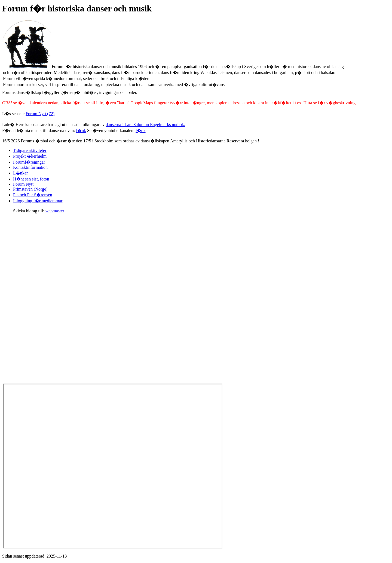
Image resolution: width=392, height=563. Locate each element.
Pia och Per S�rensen (33, 195)
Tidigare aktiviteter (30, 150)
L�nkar (20, 173)
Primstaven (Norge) (30, 189)
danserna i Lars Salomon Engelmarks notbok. (145, 125)
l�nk (81, 131)
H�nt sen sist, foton (31, 179)
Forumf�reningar (29, 162)
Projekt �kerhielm (30, 156)
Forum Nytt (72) (40, 114)
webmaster (55, 211)
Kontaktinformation (30, 167)
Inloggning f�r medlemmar (38, 201)
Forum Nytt (23, 184)
